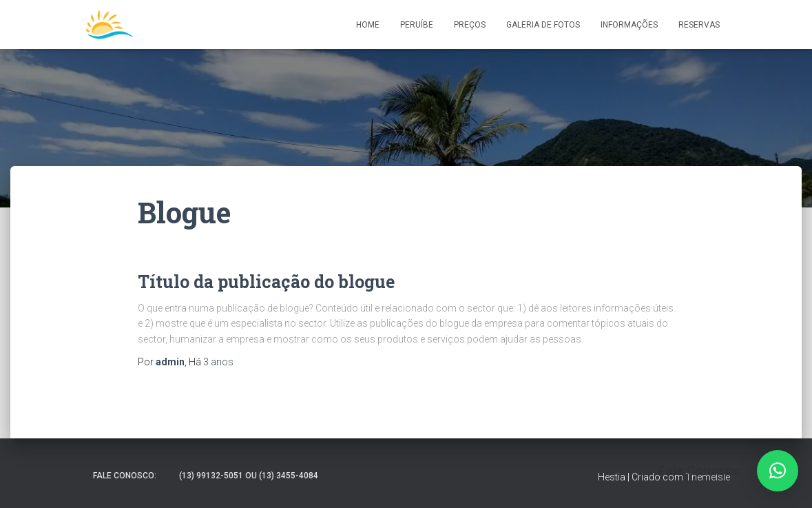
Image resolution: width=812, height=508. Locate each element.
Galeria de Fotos (543, 25)
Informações (629, 25)
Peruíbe (417, 25)
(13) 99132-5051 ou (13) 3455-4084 (249, 476)
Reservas (699, 25)
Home (368, 25)
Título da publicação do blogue (266, 282)
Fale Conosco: (125, 476)
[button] (778, 471)
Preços (470, 25)
